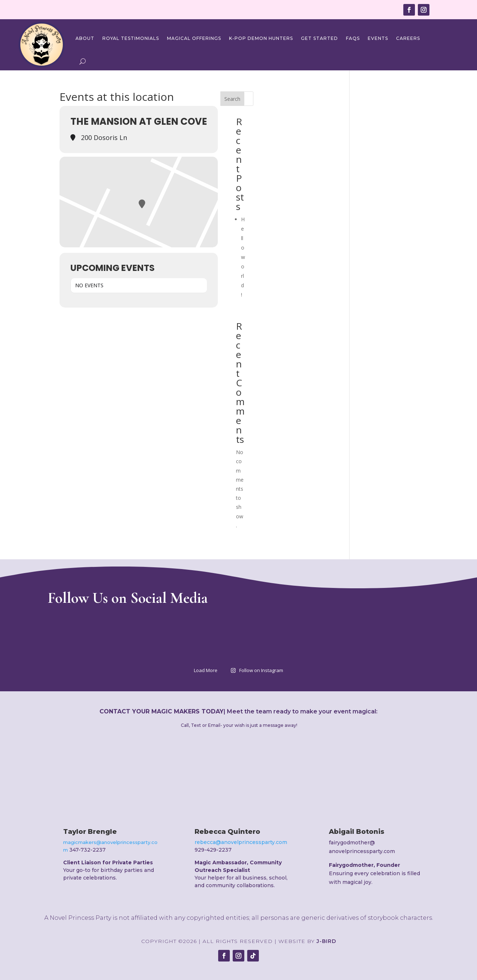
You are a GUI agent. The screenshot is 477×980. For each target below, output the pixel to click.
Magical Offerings (194, 38)
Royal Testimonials (131, 38)
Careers (408, 38)
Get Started (319, 38)
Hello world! (243, 257)
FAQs (353, 38)
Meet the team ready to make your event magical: (302, 711)
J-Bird (326, 941)
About (85, 38)
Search (232, 99)
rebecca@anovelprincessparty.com (241, 842)
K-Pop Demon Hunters (261, 38)
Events (378, 38)
